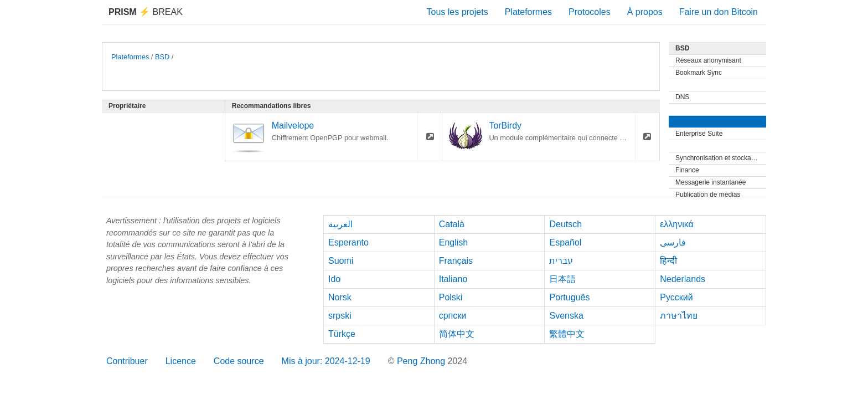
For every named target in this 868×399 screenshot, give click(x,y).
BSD (162, 57)
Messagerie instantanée (711, 182)
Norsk (340, 297)
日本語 (562, 279)
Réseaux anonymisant (708, 60)
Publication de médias (708, 195)
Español (565, 242)
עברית (561, 261)
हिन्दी (668, 261)
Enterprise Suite (699, 134)
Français (456, 261)
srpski (340, 316)
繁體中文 (567, 334)
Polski (451, 297)
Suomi (341, 261)
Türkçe (342, 334)
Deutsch (565, 224)
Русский (676, 297)
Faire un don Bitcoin (719, 12)
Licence (181, 361)
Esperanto (348, 242)
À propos (645, 12)
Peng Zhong (422, 361)
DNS (682, 97)
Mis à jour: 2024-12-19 (326, 361)
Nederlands (683, 279)
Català (452, 224)
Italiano (453, 279)
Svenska (566, 316)
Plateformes (528, 12)
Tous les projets (458, 12)
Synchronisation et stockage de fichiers (721, 158)
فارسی (673, 242)
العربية (340, 224)
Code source (239, 361)
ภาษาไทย (679, 316)
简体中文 (457, 334)
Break (146, 12)
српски (453, 316)
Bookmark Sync (699, 73)
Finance (687, 170)
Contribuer (127, 361)
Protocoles (590, 12)
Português (569, 297)
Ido (334, 279)
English (453, 242)
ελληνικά (677, 224)
